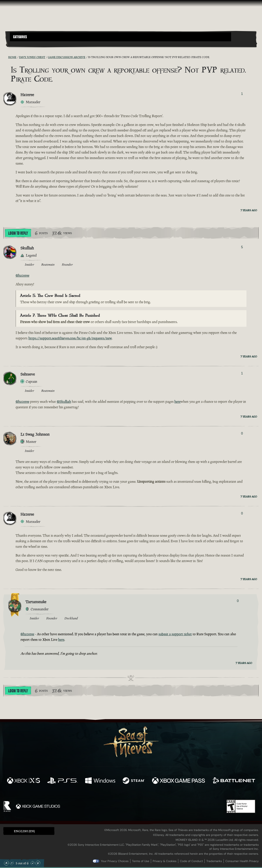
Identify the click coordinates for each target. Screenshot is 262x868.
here (177, 402)
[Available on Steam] (134, 781)
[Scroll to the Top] (6, 863)
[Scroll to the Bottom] (38, 863)
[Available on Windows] (100, 781)
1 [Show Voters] (242, 94)
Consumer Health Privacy (242, 861)
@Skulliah (64, 402)
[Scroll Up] (12, 863)
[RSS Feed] (6, 57)
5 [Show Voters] (242, 247)
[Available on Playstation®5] (63, 781)
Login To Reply (18, 233)
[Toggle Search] (19, 44)
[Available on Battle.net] (234, 781)
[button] (120, 37)
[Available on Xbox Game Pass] (178, 781)
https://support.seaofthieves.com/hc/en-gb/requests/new (70, 338)
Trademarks (214, 861)
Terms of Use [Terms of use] (141, 861)
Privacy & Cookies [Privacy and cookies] (165, 861)
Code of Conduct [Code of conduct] (191, 861)
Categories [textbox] (20, 37)
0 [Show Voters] (242, 433)
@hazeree (22, 275)
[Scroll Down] (33, 863)
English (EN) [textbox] (24, 831)
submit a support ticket (175, 634)
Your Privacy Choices (115, 861)
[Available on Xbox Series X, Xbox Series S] (23, 781)
